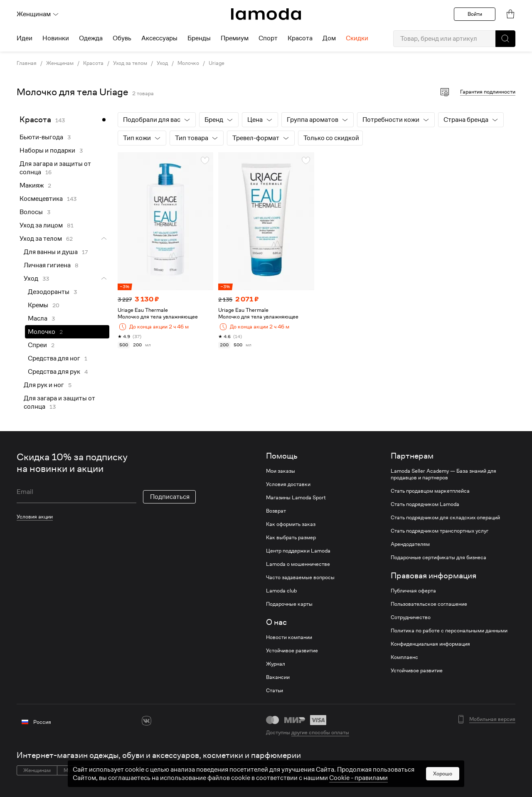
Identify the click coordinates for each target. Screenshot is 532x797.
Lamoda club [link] (281, 591)
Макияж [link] (32, 185)
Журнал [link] (276, 664)
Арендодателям (410, 544)
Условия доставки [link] (288, 484)
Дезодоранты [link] (49, 292)
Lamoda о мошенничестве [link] (298, 564)
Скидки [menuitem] (357, 38)
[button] (505, 39)
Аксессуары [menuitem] (159, 38)
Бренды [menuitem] (199, 38)
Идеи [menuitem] (25, 38)
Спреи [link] (37, 345)
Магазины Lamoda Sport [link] (296, 498)
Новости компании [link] (289, 637)
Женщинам (38, 14)
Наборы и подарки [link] (47, 151)
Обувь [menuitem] (122, 38)
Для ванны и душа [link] (51, 252)
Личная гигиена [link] (47, 265)
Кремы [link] (38, 305)
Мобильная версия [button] (492, 719)
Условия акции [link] (35, 517)
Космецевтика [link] (41, 199)
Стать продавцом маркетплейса (430, 491)
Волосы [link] (31, 212)
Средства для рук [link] (54, 372)
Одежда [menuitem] (91, 38)
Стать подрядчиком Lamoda (425, 504)
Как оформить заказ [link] (291, 524)
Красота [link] (93, 63)
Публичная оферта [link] (413, 591)
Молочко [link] (188, 63)
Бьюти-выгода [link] (41, 137)
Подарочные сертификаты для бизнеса (438, 558)
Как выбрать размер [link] (291, 538)
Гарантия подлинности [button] (488, 92)
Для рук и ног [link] (44, 385)
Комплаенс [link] (404, 657)
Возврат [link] (276, 511)
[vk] (147, 721)
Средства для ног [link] (54, 358)
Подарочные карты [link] (289, 604)
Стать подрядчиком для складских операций (445, 518)
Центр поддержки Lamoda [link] (298, 551)
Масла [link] (38, 318)
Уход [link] (162, 63)
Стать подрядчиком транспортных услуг (440, 531)
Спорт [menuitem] (268, 38)
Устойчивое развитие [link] (292, 651)
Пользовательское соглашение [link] (429, 604)
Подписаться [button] (170, 497)
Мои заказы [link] (281, 471)
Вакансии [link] (278, 677)
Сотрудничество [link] (411, 617)
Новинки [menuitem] (56, 38)
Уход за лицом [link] (41, 225)
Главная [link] (27, 63)
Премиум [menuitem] (235, 38)
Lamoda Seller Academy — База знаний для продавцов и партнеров (443, 474)
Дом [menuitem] (329, 38)
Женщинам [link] (60, 63)
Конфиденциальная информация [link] (430, 644)
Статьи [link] (275, 691)
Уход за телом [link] (130, 63)
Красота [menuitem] (300, 38)
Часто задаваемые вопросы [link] (300, 577)
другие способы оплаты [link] (320, 732)
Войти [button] (475, 14)
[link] (266, 14)
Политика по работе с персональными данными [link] (449, 631)
